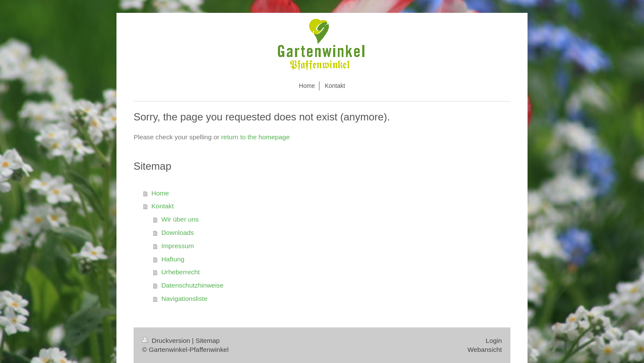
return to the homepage (255, 137)
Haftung (173, 259)
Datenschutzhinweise (192, 285)
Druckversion (167, 340)
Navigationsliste (185, 298)
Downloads (178, 232)
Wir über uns (180, 219)
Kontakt (163, 206)
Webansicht (485, 349)
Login (494, 340)
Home (160, 193)
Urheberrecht (181, 272)
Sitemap (208, 340)
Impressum (178, 246)
